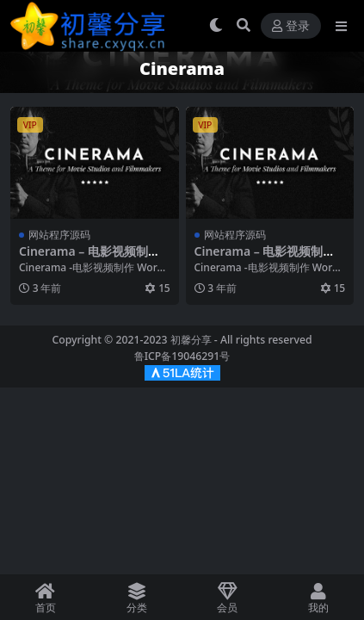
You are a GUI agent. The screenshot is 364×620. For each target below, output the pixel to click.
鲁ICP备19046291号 (182, 356)
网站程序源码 (59, 235)
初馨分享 (191, 340)
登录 (291, 26)
